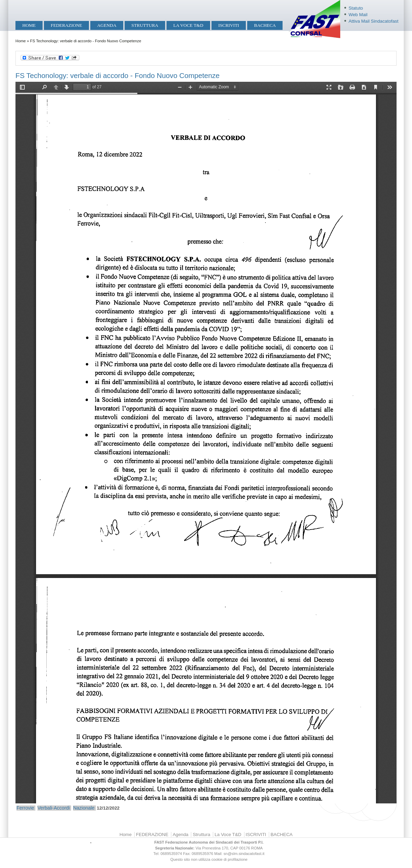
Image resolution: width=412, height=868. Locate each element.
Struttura (145, 25)
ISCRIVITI (229, 25)
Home (29, 25)
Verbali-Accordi (54, 808)
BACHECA (265, 25)
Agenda (107, 25)
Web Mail (358, 15)
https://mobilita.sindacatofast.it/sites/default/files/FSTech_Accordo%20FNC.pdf (206, 443)
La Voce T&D (188, 25)
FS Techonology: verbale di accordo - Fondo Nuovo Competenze (118, 75)
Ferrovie (25, 808)
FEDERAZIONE (66, 25)
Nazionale (84, 808)
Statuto (356, 8)
